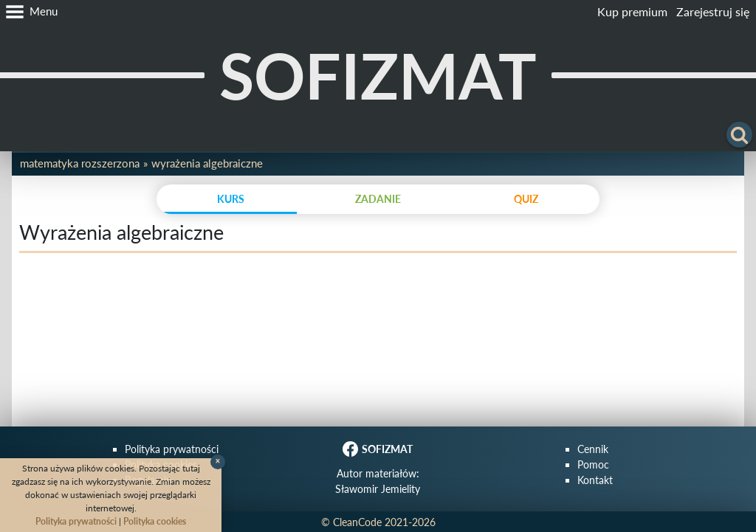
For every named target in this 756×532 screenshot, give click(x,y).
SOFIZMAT (378, 75)
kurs (231, 199)
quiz (526, 199)
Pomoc (593, 464)
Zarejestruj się (713, 11)
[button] (29, 12)
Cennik (593, 449)
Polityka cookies (155, 521)
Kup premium (632, 11)
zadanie (378, 199)
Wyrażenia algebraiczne (207, 163)
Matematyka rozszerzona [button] (80, 163)
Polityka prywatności (172, 449)
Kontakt (595, 480)
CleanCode (357, 522)
